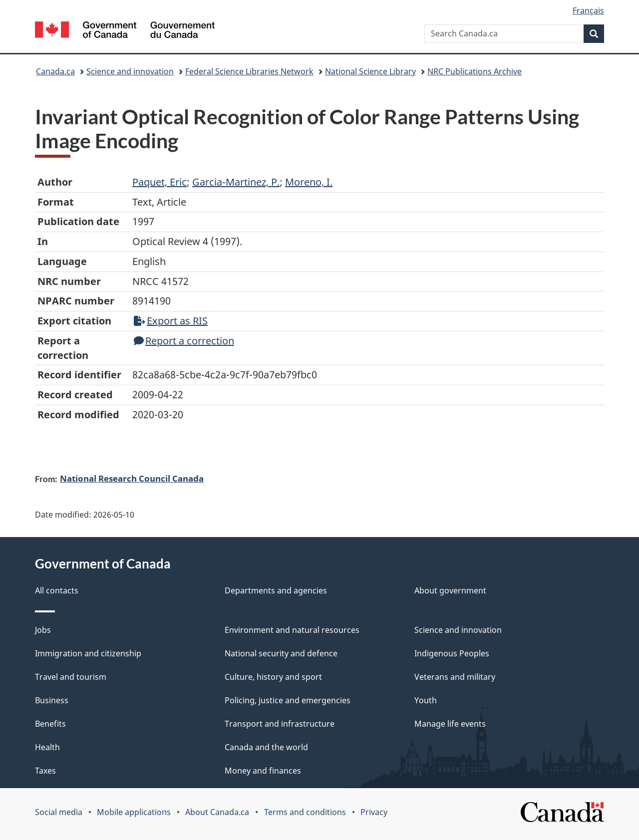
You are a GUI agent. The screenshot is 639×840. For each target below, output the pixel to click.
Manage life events (450, 724)
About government (450, 590)
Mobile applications (134, 812)
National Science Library (370, 71)
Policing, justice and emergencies (288, 700)
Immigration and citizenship (88, 653)
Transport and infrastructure (280, 724)
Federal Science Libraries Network (249, 71)
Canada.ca (55, 71)
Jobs (43, 630)
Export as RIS (171, 321)
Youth (426, 700)
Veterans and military (455, 677)
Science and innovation (130, 71)
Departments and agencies (276, 590)
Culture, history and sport (273, 677)
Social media (59, 812)
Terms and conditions (305, 812)
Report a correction (184, 341)
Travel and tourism (71, 677)
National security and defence (281, 653)
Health (47, 747)
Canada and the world (266, 747)
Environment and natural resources (292, 630)
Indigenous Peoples (452, 653)
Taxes (45, 771)
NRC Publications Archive (475, 71)
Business (52, 700)
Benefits (50, 724)
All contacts (57, 590)
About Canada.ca (217, 812)
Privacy (374, 812)
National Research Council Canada (132, 478)
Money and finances (263, 771)
